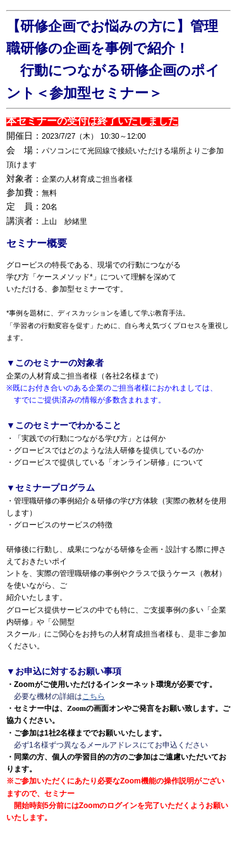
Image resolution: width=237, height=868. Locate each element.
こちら (94, 696)
